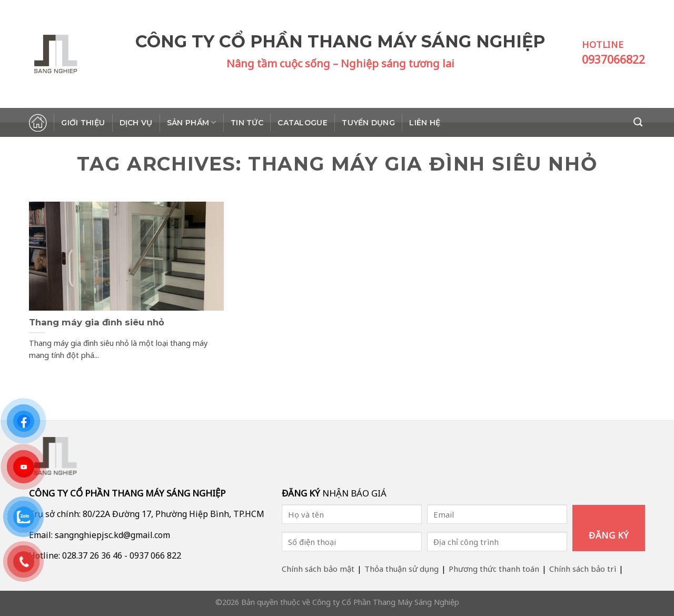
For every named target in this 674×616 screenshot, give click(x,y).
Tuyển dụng (368, 123)
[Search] (639, 122)
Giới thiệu (83, 123)
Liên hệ (425, 123)
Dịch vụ (136, 123)
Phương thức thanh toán (494, 569)
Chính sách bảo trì (583, 569)
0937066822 (613, 59)
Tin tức (247, 123)
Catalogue (303, 123)
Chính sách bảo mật (318, 569)
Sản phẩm (192, 122)
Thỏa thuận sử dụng (402, 569)
